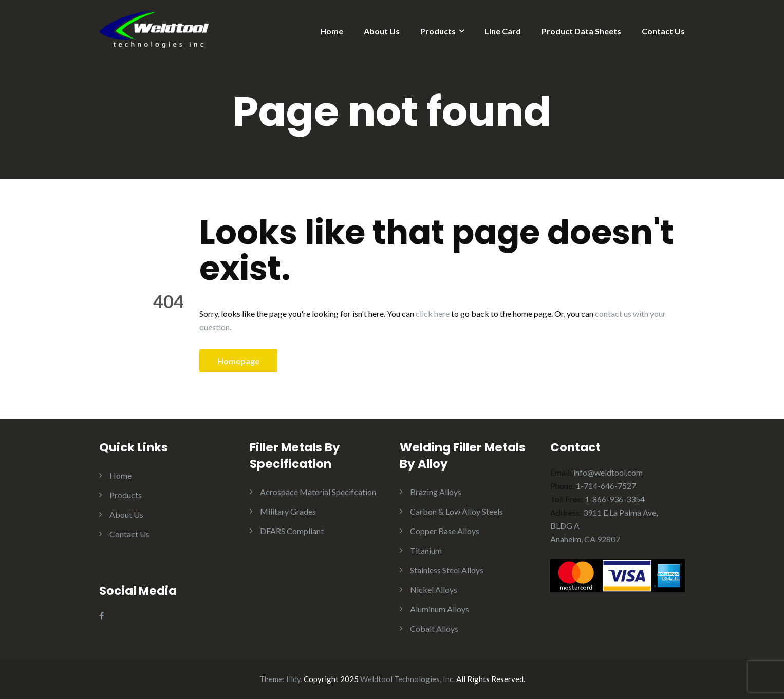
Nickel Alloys (434, 589)
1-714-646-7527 (606, 486)
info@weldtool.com (608, 472)
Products (438, 31)
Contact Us (663, 31)
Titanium (426, 550)
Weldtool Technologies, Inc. (407, 679)
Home (332, 31)
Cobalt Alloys (434, 628)
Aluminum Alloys (440, 609)
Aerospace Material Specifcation (318, 492)
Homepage (238, 361)
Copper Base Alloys (445, 531)
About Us (382, 31)
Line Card (503, 31)
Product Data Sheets (581, 31)
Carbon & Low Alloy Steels (456, 511)
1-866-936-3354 (615, 499)
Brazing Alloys (436, 492)
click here (433, 314)
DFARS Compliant (292, 531)
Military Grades (288, 511)
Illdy (293, 679)
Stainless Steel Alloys (447, 570)
